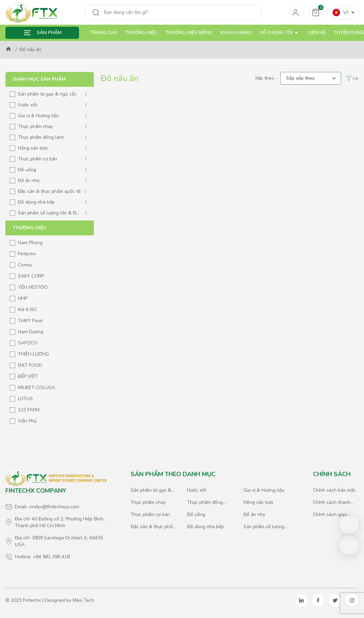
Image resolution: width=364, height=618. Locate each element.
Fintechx (27, 254)
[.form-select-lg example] (311, 78)
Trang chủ (103, 33)
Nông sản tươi (33, 148)
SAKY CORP (31, 276)
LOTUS (25, 399)
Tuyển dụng (349, 33)
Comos (25, 265)
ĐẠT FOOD (30, 365)
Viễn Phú (27, 421)
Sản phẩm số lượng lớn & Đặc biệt (49, 213)
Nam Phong (30, 243)
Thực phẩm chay (35, 126)
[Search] (180, 12)
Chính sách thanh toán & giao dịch (332, 503)
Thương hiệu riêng (189, 33)
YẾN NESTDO (33, 287)
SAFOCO (28, 343)
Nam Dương (31, 332)
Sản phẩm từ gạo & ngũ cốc (47, 94)
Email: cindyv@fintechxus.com (47, 507)
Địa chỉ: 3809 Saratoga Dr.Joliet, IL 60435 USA (59, 541)
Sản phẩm (49, 33)
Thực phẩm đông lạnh (41, 137)
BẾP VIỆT (28, 376)
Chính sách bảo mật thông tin (334, 490)
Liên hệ (317, 33)
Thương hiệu (141, 33)
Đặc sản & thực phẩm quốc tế (49, 191)
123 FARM (29, 410)
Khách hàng (236, 33)
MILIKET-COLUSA (36, 388)
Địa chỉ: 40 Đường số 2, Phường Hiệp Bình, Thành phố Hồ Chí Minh (60, 522)
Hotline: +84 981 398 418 (42, 557)
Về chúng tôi (280, 33)
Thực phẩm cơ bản (37, 159)
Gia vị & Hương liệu (38, 116)
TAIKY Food (30, 321)
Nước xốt (28, 105)
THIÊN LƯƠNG (33, 354)
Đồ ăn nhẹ (29, 181)
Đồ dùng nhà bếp (36, 202)
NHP (23, 298)
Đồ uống (27, 170)
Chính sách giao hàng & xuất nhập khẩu (332, 515)
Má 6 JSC (28, 310)
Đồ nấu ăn (30, 49)
